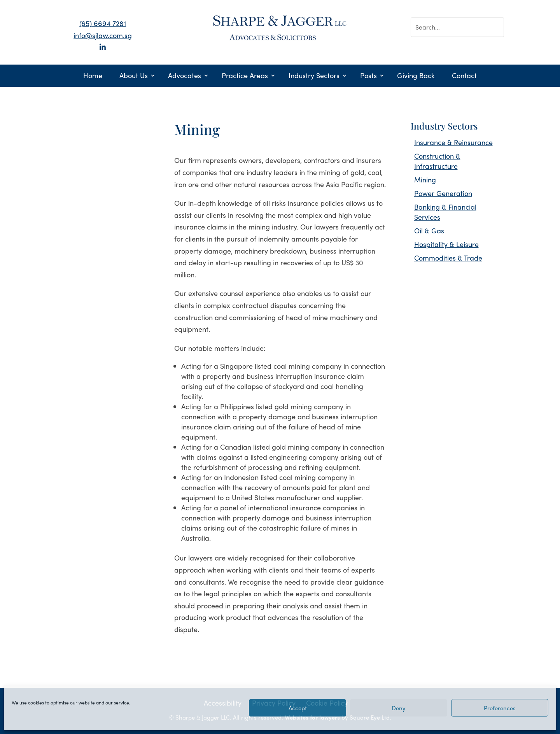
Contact (464, 76)
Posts (368, 76)
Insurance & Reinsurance (453, 142)
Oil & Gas (429, 230)
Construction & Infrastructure (437, 161)
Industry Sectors (314, 76)
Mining (425, 180)
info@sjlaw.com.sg (103, 35)
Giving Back (416, 76)
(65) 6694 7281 (103, 23)
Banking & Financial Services (445, 212)
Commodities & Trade (448, 258)
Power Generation (443, 193)
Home (93, 76)
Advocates (185, 76)
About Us (134, 76)
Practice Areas (245, 76)
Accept (298, 708)
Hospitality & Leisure (446, 244)
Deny (399, 708)
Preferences (500, 708)
